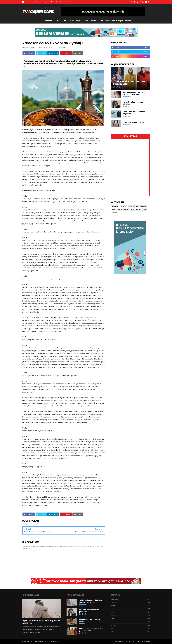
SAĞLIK (70, 21)
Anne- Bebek (115, 207)
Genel (113, 209)
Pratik (132, 209)
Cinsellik (131, 207)
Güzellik (120, 209)
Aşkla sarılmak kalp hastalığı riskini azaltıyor (41, 622)
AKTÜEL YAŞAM (59, 21)
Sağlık (138, 209)
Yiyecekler (115, 212)
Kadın (126, 209)
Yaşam (63, 47)
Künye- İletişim (73, 2)
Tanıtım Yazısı (128, 641)
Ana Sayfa (44, 2)
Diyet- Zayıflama (141, 207)
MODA (127, 21)
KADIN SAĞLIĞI (104, 21)
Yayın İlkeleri (146, 641)
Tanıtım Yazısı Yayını (58, 2)
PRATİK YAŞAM (118, 21)
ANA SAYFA (48, 21)
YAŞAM (78, 21)
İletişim (137, 641)
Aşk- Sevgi (123, 207)
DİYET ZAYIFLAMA (90, 21)
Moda (112, 622)
